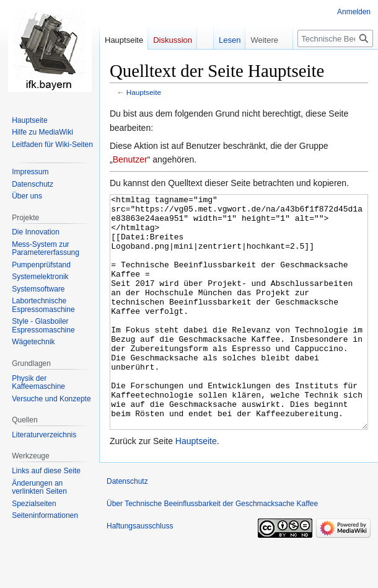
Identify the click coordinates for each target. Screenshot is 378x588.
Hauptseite (144, 92)
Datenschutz (127, 528)
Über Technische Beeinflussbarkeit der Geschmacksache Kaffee (212, 550)
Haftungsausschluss (140, 572)
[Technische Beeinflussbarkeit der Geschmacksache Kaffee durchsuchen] (335, 38)
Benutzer (130, 159)
